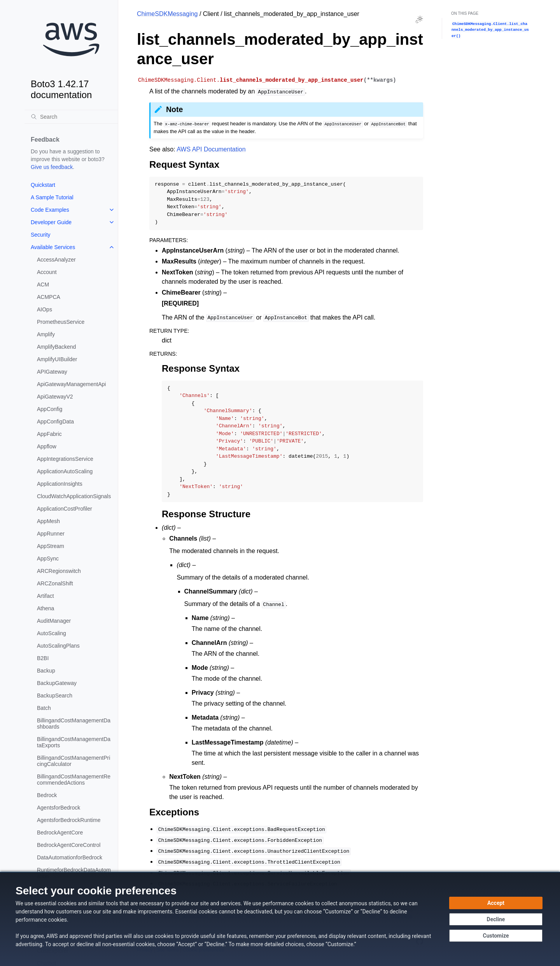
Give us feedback (52, 167)
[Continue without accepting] (496, 919)
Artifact (45, 596)
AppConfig (50, 409)
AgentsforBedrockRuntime (69, 820)
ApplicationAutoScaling (65, 471)
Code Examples (50, 210)
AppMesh (48, 521)
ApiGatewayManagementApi (71, 384)
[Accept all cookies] (496, 903)
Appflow (47, 446)
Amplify (46, 334)
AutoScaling (52, 633)
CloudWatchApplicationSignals (74, 496)
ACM (43, 285)
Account (47, 272)
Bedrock (47, 795)
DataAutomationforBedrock (70, 857)
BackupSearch (55, 696)
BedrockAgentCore (60, 833)
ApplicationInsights (60, 484)
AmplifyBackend (56, 347)
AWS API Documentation (211, 149)
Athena (45, 608)
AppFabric (49, 434)
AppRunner (51, 534)
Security (41, 235)
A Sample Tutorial (52, 197)
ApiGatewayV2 (55, 397)
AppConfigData (55, 422)
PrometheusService (61, 322)
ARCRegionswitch (59, 571)
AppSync (48, 559)
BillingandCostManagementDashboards (74, 724)
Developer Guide (51, 222)
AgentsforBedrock (59, 808)
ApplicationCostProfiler (65, 509)
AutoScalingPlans (58, 646)
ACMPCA (49, 297)
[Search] (71, 117)
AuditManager (54, 621)
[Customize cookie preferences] (496, 936)
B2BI (43, 658)
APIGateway (52, 372)
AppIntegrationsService (65, 459)
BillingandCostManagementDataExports (74, 742)
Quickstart (43, 185)
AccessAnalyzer (56, 260)
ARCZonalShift (55, 583)
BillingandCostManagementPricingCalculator (73, 761)
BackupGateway (57, 683)
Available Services (53, 247)
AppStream (51, 546)
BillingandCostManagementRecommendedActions (74, 780)
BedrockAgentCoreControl (69, 845)
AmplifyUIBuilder (57, 359)
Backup (46, 671)
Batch (44, 708)
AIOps (45, 309)
